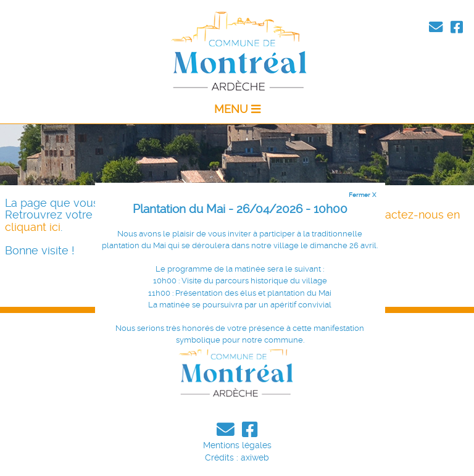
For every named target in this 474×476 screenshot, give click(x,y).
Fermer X (362, 194)
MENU (237, 109)
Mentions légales (237, 445)
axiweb (255, 457)
